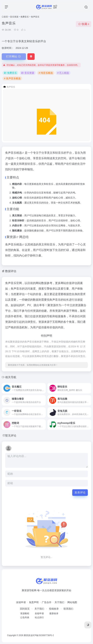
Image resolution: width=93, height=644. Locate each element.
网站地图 (72, 602)
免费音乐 (25, 17)
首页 (6, 17)
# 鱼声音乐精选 (12, 78)
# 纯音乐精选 (46, 73)
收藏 (84, 24)
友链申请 (21, 602)
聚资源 (11, 237)
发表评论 (80, 492)
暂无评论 (11, 436)
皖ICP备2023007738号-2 (42, 635)
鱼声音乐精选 (14, 153)
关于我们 (59, 602)
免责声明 (34, 602)
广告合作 (47, 602)
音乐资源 (14, 17)
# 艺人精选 (63, 73)
